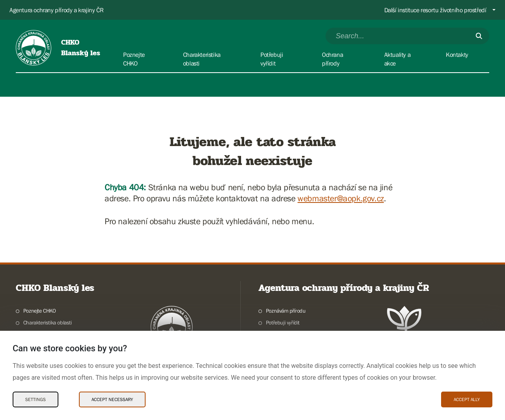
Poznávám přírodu (286, 311)
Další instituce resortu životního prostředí (435, 10)
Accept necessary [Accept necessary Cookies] (112, 399)
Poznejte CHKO (40, 311)
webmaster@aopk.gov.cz (341, 198)
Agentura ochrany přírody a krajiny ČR (56, 10)
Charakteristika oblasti (48, 322)
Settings (36, 399)
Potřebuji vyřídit (283, 322)
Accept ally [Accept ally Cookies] (467, 399)
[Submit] (479, 36)
